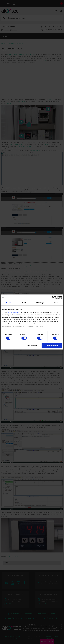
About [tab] (55, 303)
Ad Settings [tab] (40, 303)
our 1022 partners (14, 312)
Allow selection (32, 346)
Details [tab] (24, 303)
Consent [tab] (9, 303)
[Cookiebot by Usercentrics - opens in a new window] (54, 297)
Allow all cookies (52, 346)
